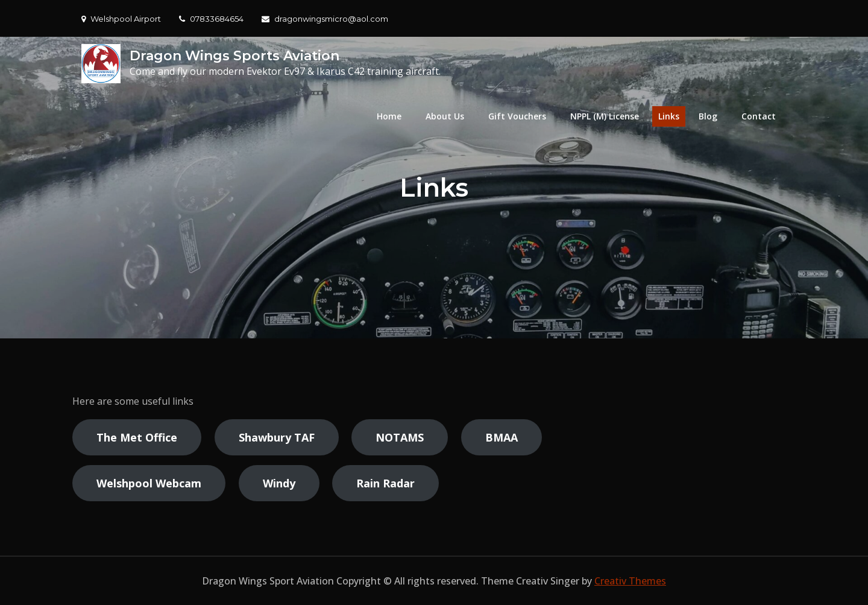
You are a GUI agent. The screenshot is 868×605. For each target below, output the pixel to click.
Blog (708, 116)
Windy (279, 483)
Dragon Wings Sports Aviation (234, 56)
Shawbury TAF (277, 437)
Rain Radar (385, 483)
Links (669, 116)
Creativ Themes (630, 581)
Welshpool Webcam (149, 483)
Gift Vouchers (517, 116)
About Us (445, 116)
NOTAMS (400, 437)
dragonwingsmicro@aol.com (325, 19)
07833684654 (211, 19)
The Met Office (137, 437)
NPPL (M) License (605, 116)
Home (389, 116)
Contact (759, 116)
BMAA (502, 437)
